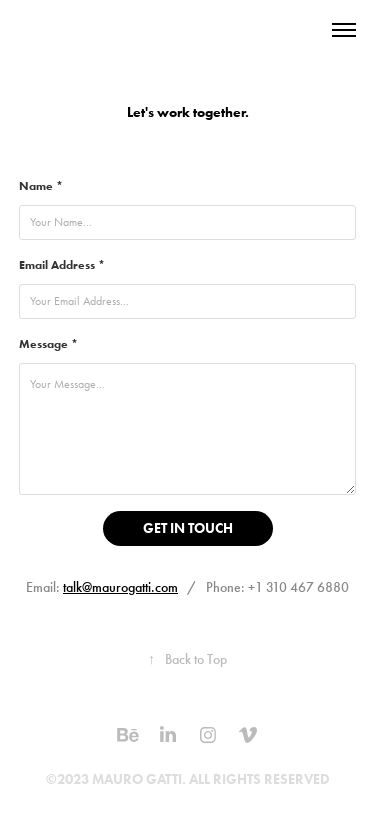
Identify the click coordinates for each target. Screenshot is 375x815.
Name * (41, 185)
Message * (48, 343)
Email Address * (62, 264)
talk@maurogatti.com (120, 587)
